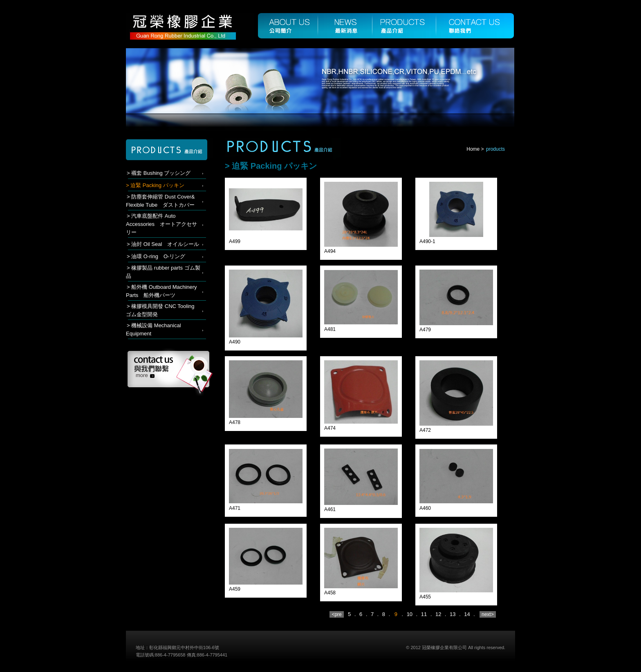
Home (473, 149)
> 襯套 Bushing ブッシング (159, 173)
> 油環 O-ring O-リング (156, 256)
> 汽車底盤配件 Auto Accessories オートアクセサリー (161, 224)
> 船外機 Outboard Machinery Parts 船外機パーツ (161, 291)
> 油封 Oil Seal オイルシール (163, 244)
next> (488, 614)
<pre (337, 614)
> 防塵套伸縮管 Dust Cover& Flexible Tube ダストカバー (160, 201)
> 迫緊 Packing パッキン (155, 185)
